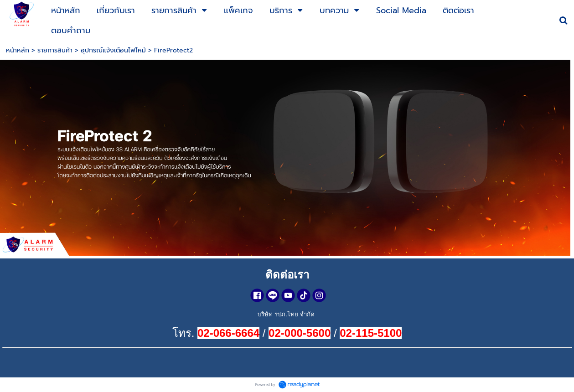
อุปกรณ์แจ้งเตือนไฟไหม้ (113, 50)
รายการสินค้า (55, 50)
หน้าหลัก (18, 50)
